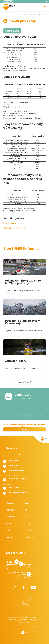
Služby (9, 523)
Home (18, 15)
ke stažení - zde (24, 622)
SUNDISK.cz (29, 537)
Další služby (24, 15)
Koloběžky (11, 510)
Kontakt (10, 537)
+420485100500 (8, 2)
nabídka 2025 (12, 31)
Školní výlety (32, 15)
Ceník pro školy (41, 15)
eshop (25, 429)
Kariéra (28, 530)
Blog (27, 517)
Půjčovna (10, 503)
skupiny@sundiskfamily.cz (15, 228)
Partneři (28, 523)
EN (46, 1)
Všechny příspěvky (23, 382)
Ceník (8, 530)
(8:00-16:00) (14, 461)
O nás (27, 503)
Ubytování (11, 517)
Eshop (27, 510)
